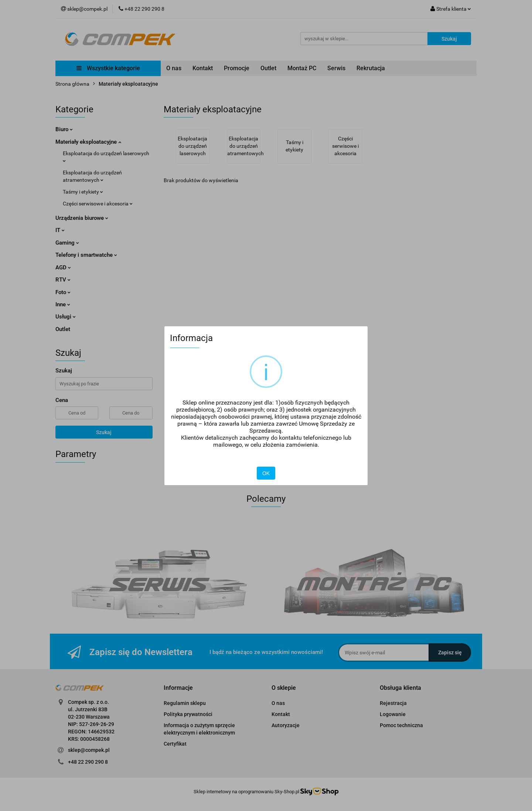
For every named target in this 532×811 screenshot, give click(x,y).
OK (266, 473)
